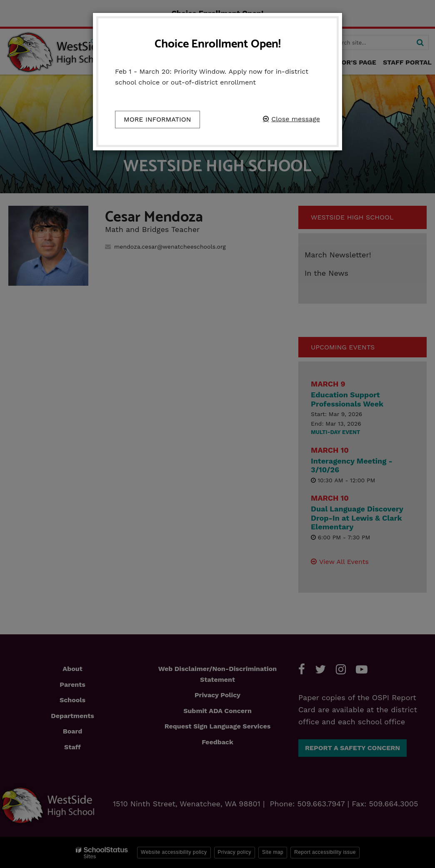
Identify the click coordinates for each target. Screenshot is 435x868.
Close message (296, 119)
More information (157, 119)
